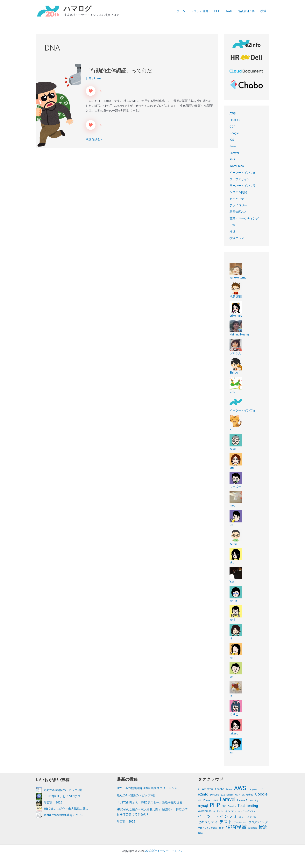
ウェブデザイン (240, 179)
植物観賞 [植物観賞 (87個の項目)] (236, 827)
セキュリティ (238, 199)
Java (233, 146)
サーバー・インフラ (243, 186)
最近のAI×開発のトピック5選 (63, 790)
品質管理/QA (246, 11)
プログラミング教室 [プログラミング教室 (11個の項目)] (207, 828)
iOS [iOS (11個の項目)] (199, 800)
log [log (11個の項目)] (257, 800)
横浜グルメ (237, 238)
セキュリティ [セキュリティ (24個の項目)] (208, 822)
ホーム (181, 11)
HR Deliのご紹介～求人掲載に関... (66, 809)
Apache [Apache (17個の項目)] (220, 789)
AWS (229, 11)
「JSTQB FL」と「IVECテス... (63, 796)
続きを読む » (94, 139)
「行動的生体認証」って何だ (119, 71)
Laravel (234, 153)
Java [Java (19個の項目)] (215, 800)
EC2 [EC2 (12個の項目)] (223, 795)
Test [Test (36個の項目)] (241, 806)
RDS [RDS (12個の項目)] (224, 806)
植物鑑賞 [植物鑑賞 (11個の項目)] (253, 828)
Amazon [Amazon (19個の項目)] (208, 789)
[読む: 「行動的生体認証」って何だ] (59, 106)
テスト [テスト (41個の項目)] (226, 822)
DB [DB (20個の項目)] (261, 789)
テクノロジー (238, 205)
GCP (232, 127)
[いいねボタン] (91, 91)
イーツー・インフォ (243, 173)
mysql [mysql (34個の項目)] (203, 806)
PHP (217, 11)
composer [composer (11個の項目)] (253, 789)
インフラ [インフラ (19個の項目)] (231, 811)
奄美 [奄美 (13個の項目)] (221, 828)
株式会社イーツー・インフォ (164, 851)
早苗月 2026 (53, 802)
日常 (89, 78)
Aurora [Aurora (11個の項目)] (229, 789)
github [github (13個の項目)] (250, 795)
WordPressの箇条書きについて (64, 815)
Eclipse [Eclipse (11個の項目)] (230, 795)
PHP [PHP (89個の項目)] (215, 805)
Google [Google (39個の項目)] (261, 794)
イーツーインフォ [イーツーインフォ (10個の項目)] (247, 811)
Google (234, 133)
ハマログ (78, 9)
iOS (232, 140)
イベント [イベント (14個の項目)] (218, 811)
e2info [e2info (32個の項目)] (203, 794)
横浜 (263, 11)
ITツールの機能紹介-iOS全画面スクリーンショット (150, 788)
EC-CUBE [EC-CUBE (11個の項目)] (214, 795)
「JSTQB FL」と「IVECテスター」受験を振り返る (150, 803)
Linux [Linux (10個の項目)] (251, 800)
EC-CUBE (235, 120)
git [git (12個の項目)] (243, 795)
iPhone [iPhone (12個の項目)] (206, 800)
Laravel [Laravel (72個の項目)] (228, 800)
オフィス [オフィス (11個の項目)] (252, 817)
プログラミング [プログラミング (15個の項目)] (258, 822)
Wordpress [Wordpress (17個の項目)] (205, 811)
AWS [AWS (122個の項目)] (240, 788)
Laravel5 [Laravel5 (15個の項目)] (242, 800)
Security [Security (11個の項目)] (232, 806)
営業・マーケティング (244, 218)
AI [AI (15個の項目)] (199, 789)
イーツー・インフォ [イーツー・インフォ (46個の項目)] (218, 816)
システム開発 (200, 11)
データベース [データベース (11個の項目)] (240, 822)
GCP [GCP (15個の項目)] (238, 795)
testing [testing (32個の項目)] (252, 806)
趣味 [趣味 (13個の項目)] (200, 833)
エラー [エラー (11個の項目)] (242, 817)
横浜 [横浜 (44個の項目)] (263, 827)
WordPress (237, 166)
